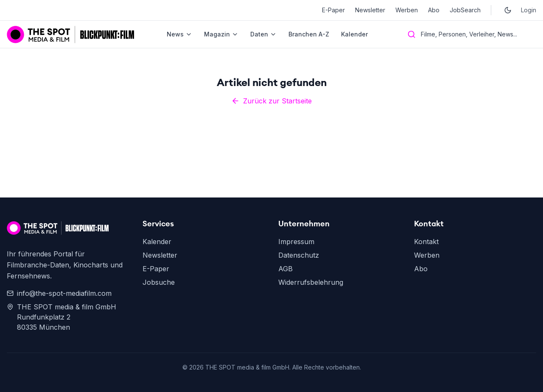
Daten (263, 34)
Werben (407, 10)
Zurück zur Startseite (271, 101)
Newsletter (370, 10)
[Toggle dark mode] (508, 10)
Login (529, 10)
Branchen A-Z (309, 34)
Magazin (221, 34)
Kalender (354, 34)
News (179, 34)
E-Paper (333, 10)
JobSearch (465, 10)
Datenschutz (299, 255)
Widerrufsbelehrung (311, 282)
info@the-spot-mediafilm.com (59, 293)
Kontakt (426, 242)
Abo (434, 10)
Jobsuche (159, 282)
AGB (285, 269)
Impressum (296, 242)
